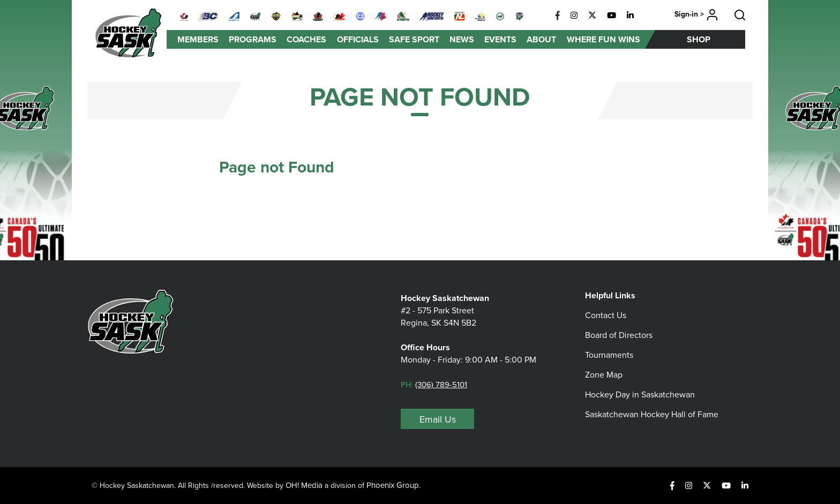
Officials (358, 39)
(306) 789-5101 (441, 385)
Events (500, 39)
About (541, 39)
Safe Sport (414, 39)
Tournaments (609, 355)
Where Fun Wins (603, 39)
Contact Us (606, 315)
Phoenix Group (393, 485)
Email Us (438, 419)
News (462, 39)
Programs (253, 39)
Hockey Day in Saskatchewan (640, 394)
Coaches (306, 39)
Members (198, 39)
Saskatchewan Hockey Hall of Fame (652, 414)
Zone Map (604, 375)
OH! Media (304, 485)
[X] (592, 16)
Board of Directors (619, 335)
